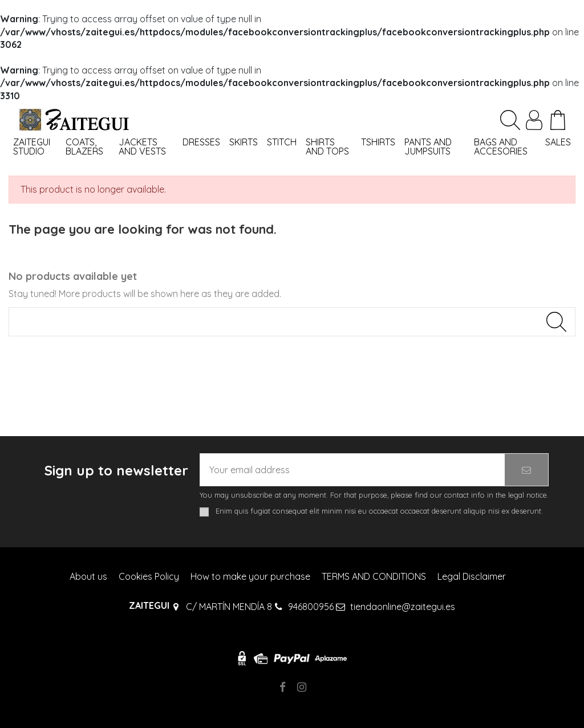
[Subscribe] (526, 470)
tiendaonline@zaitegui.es (403, 607)
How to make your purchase (250, 576)
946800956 (311, 607)
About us (88, 576)
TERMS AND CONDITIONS (374, 576)
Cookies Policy (149, 576)
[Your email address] (352, 470)
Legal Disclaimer (472, 576)
